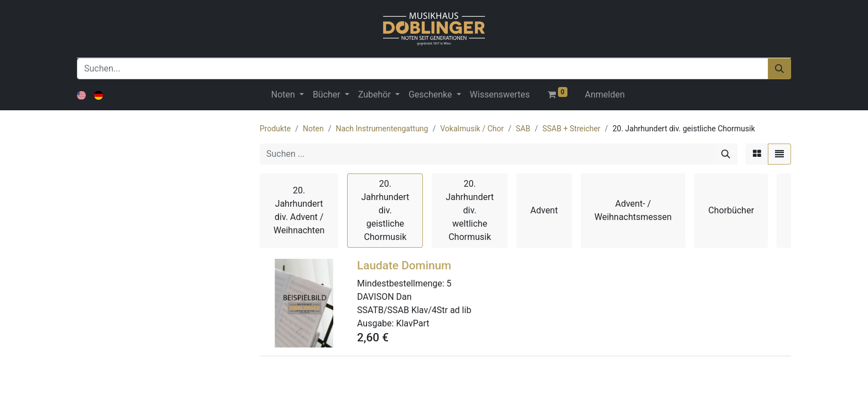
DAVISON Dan (384, 297)
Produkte (275, 129)
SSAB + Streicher (572, 129)
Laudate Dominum (404, 265)
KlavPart (412, 323)
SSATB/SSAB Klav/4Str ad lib (414, 310)
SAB (523, 129)
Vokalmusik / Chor (472, 129)
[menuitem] (500, 95)
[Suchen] (779, 69)
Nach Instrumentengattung (382, 129)
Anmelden (605, 94)
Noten (313, 129)
